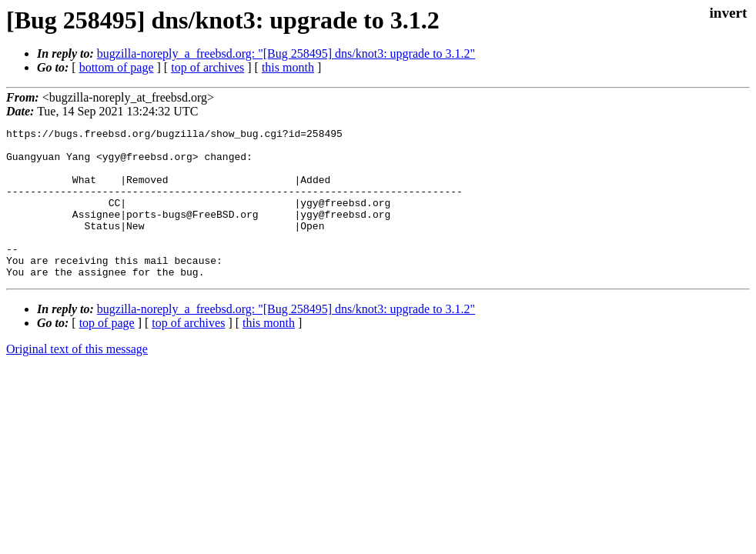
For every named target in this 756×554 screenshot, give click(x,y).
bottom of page (117, 67)
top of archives (207, 67)
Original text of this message (77, 379)
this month (288, 67)
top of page (107, 353)
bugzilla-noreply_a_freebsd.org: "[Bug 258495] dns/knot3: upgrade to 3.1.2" (286, 53)
